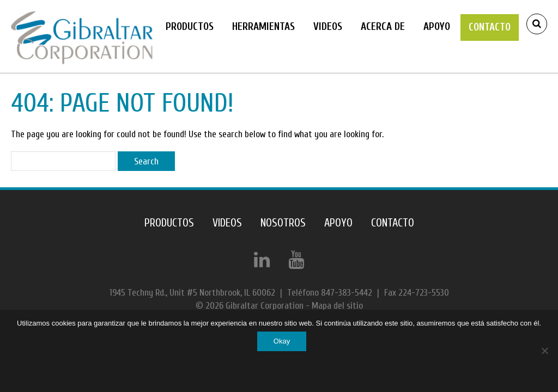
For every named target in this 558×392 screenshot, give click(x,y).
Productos (190, 27)
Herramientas (263, 27)
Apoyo (437, 27)
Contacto (490, 27)
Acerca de (383, 27)
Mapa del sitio (337, 306)
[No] (544, 351)
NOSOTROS (283, 223)
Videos (328, 27)
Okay (282, 341)
